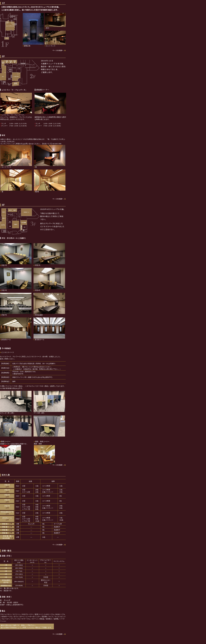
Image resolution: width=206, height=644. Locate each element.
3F (7, 487)
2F (11, 524)
